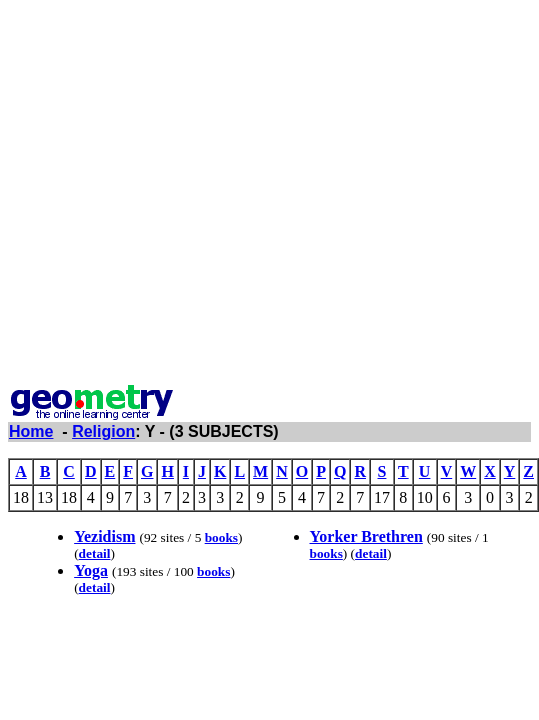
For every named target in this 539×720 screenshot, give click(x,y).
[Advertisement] (187, 195)
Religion (103, 431)
